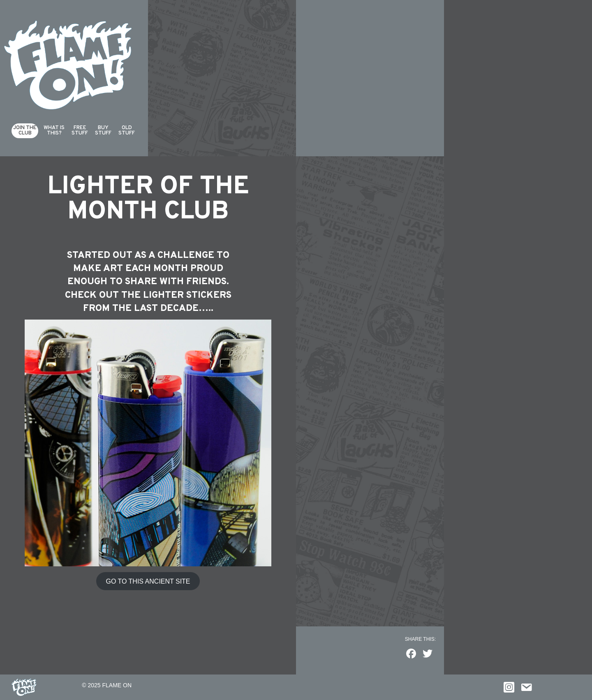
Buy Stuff (103, 131)
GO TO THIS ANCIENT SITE (148, 581)
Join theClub (25, 131)
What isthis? (54, 131)
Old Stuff (127, 131)
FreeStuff (80, 131)
